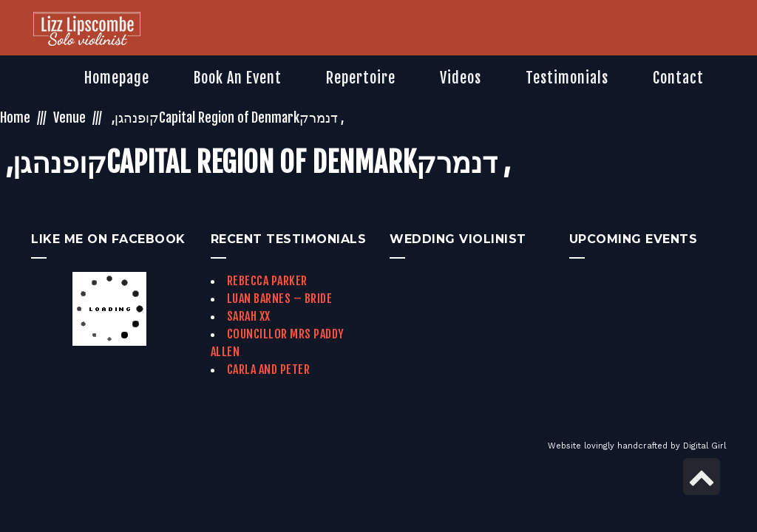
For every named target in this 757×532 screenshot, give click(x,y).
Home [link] (15, 117)
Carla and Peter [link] (269, 369)
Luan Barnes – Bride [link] (280, 299)
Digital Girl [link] (705, 446)
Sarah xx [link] (249, 316)
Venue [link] (69, 117)
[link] (87, 30)
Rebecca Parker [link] (267, 281)
